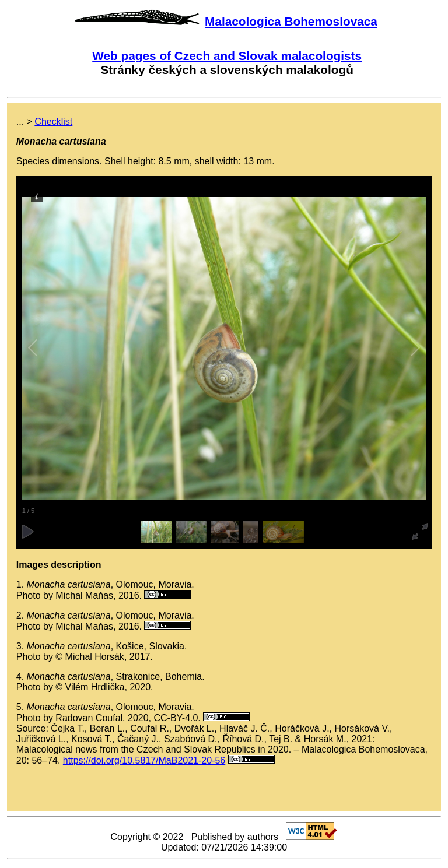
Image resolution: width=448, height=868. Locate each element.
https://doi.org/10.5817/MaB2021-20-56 (144, 760)
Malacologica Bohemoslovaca (291, 21)
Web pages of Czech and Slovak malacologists (227, 56)
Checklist (53, 122)
